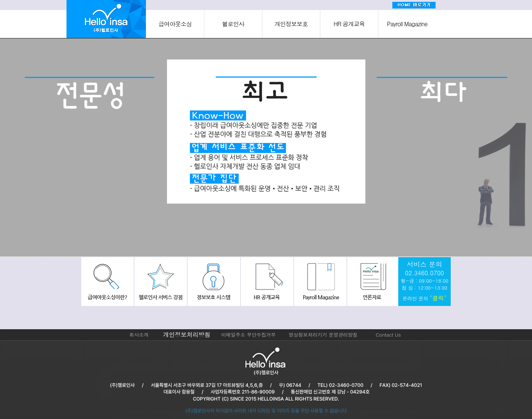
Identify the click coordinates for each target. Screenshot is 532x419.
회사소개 (139, 335)
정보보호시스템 (213, 282)
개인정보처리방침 (187, 335)
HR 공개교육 (349, 24)
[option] (90, 149)
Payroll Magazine (407, 24)
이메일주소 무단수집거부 (248, 335)
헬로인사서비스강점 (160, 282)
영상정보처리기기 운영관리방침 (323, 335)
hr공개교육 (266, 282)
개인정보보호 (291, 24)
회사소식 (372, 282)
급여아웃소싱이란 (108, 282)
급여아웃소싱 (175, 24)
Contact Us (388, 335)
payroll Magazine (319, 282)
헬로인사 (233, 24)
